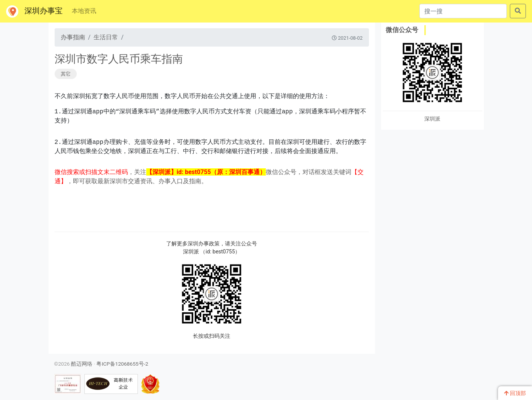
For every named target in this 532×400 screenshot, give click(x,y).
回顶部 (515, 393)
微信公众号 (402, 30)
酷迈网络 (82, 364)
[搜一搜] (463, 11)
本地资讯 (84, 11)
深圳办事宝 (34, 11)
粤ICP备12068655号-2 (122, 364)
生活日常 (106, 37)
